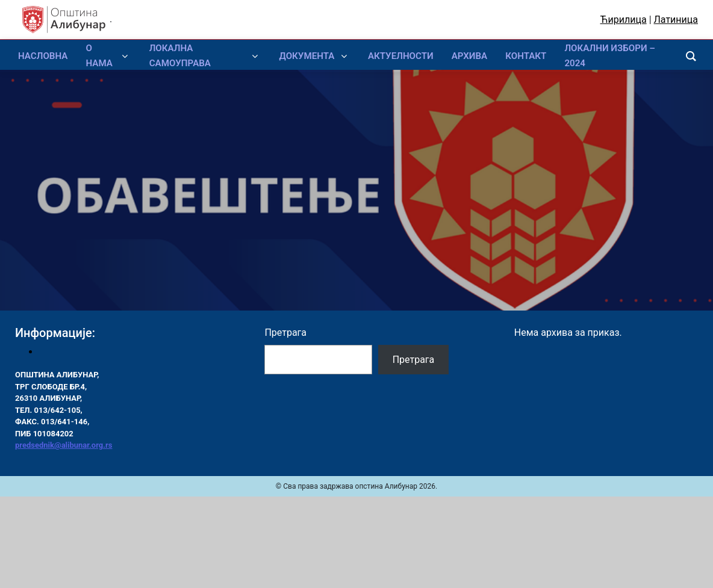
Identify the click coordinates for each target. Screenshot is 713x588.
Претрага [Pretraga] (414, 360)
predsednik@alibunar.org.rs (64, 445)
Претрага (285, 333)
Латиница (676, 20)
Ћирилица (624, 20)
